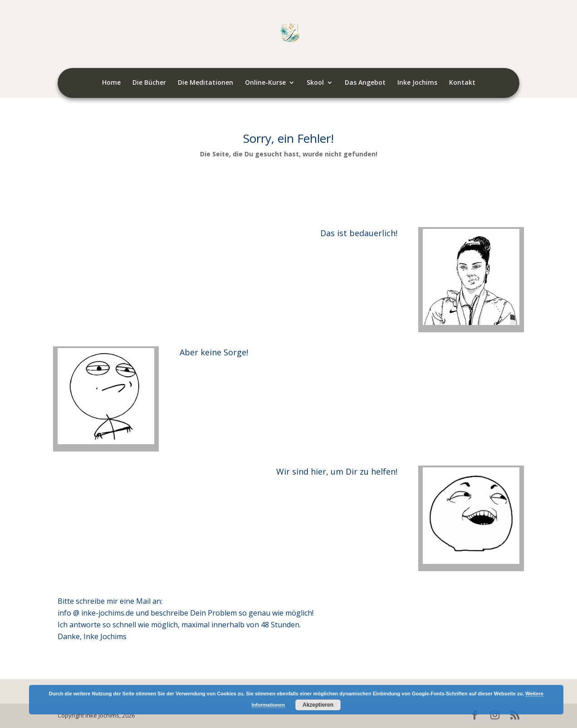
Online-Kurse (265, 83)
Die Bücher (149, 83)
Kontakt (462, 83)
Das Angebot (365, 83)
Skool (315, 83)
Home (111, 83)
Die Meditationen (205, 83)
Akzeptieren (318, 705)
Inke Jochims (417, 83)
